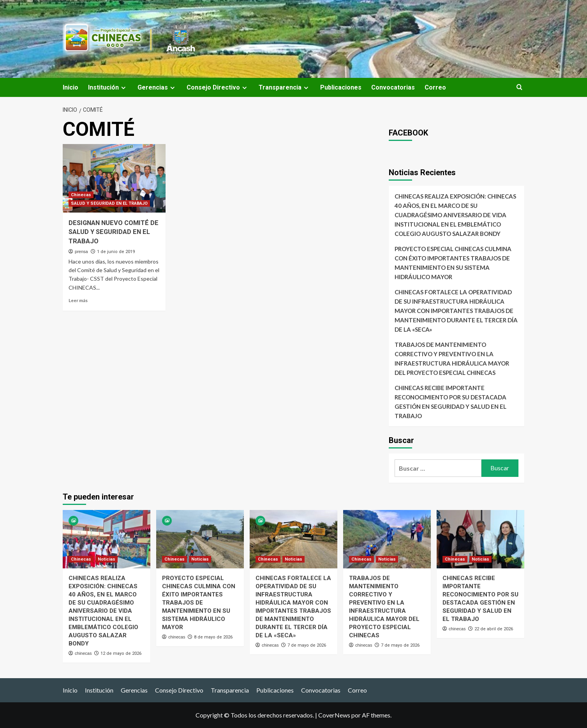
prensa (81, 251)
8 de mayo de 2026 (213, 637)
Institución (108, 87)
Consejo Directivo (218, 87)
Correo (435, 87)
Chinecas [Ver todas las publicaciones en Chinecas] (81, 195)
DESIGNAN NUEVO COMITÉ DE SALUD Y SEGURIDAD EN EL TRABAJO (111, 232)
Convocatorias (393, 87)
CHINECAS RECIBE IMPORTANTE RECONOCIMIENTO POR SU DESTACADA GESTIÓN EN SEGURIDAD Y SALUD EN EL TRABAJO (450, 402)
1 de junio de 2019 (116, 252)
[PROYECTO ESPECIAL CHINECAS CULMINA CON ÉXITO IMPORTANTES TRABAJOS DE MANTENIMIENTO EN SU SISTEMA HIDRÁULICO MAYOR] (200, 539)
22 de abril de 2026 (494, 629)
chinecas (83, 653)
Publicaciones (341, 87)
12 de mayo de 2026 (121, 653)
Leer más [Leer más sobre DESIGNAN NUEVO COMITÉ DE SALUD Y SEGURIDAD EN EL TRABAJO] (78, 300)
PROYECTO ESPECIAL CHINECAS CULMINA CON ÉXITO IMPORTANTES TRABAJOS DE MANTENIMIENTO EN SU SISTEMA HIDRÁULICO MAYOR (453, 263)
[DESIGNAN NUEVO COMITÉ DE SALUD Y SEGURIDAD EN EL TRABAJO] (114, 178)
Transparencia (285, 87)
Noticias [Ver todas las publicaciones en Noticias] (107, 559)
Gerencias (157, 87)
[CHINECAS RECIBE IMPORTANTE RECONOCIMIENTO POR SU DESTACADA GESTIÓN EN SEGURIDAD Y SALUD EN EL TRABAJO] (480, 539)
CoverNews (334, 715)
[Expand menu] (123, 88)
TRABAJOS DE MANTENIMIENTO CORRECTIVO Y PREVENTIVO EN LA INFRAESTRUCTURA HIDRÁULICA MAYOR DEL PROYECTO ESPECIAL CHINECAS (452, 359)
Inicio (71, 87)
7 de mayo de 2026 (307, 645)
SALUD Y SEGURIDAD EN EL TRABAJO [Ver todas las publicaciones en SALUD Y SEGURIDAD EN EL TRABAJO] (109, 203)
